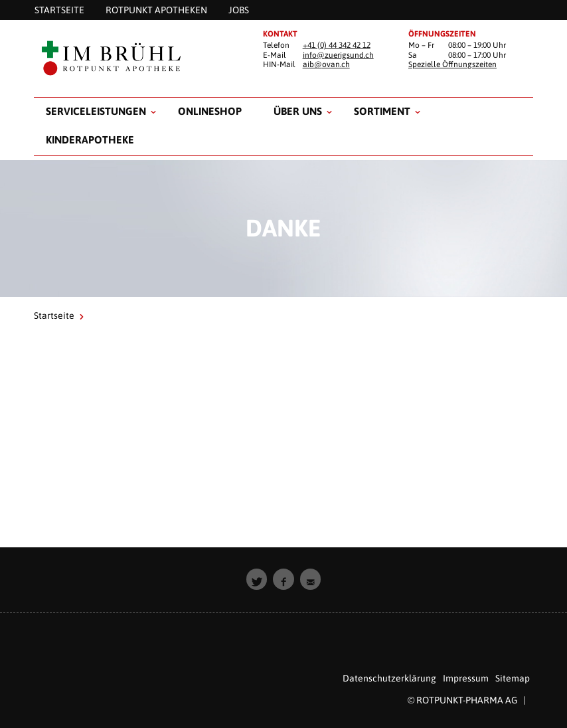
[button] (257, 579)
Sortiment (382, 111)
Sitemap (513, 678)
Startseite (54, 316)
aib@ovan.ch (326, 64)
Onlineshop (210, 111)
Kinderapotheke (90, 139)
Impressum (466, 678)
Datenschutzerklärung (389, 678)
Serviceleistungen (96, 111)
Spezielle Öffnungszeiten (452, 64)
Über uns (298, 111)
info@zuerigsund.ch (338, 55)
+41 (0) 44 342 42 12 (337, 45)
